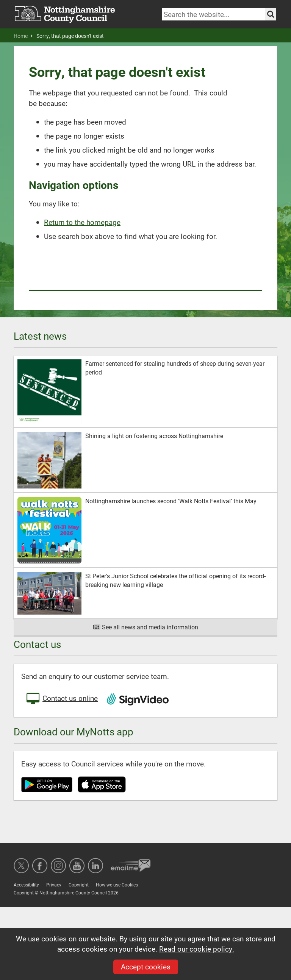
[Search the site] (271, 14)
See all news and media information (146, 627)
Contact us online (61, 699)
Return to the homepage (82, 222)
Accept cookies (146, 967)
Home (23, 36)
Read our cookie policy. (197, 949)
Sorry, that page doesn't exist (70, 36)
